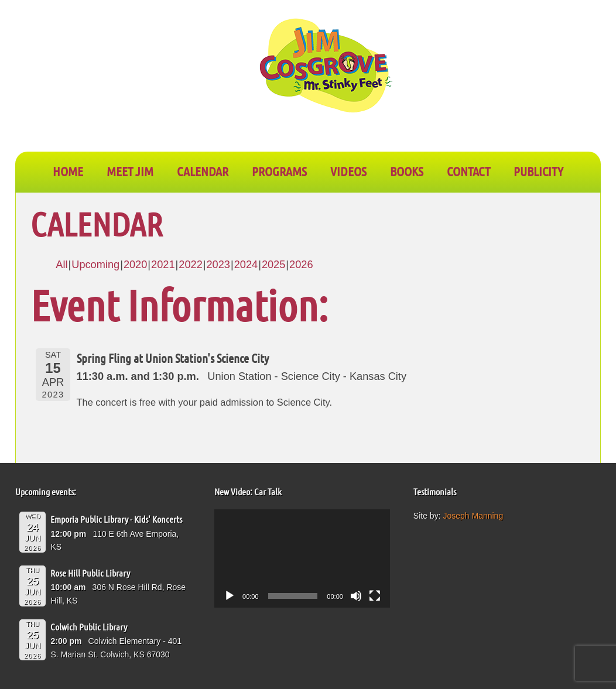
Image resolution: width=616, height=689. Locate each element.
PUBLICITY (538, 171)
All (61, 265)
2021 (163, 265)
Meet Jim (130, 171)
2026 (301, 265)
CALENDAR (203, 171)
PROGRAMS (279, 171)
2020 (135, 265)
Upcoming (95, 265)
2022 (190, 265)
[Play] (230, 596)
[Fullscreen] (375, 596)
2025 (273, 265)
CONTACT (468, 171)
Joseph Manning (473, 516)
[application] (302, 559)
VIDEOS (348, 171)
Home (68, 171)
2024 (246, 265)
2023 (218, 265)
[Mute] (356, 596)
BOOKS (407, 171)
